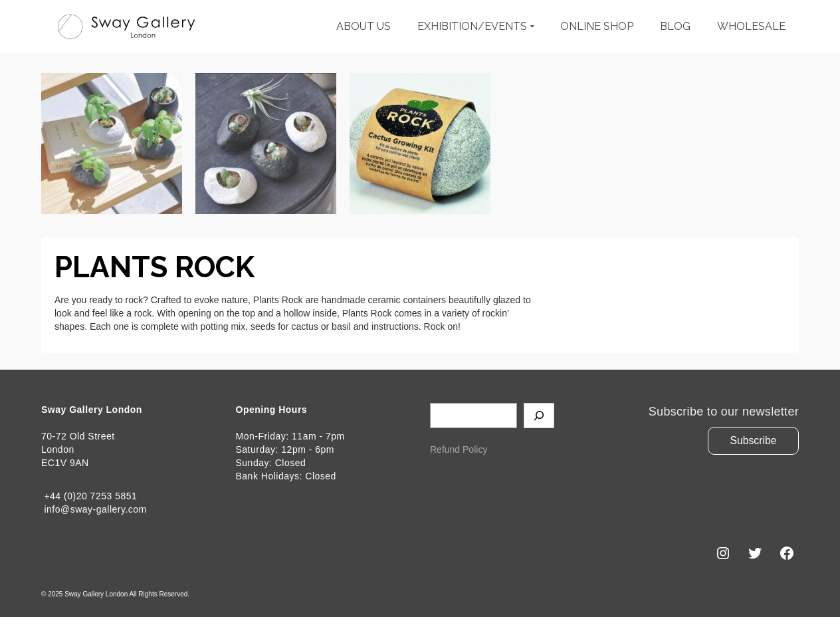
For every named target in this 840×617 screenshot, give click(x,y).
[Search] (539, 416)
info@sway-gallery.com (94, 509)
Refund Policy (459, 449)
